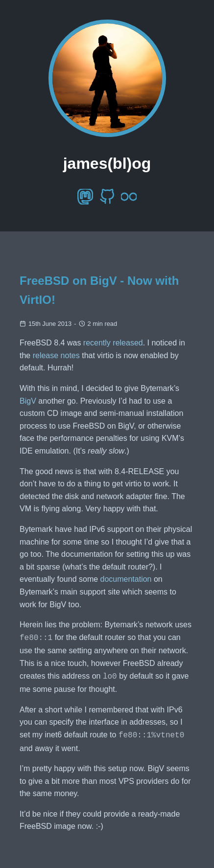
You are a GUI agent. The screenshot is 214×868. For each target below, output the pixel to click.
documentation (126, 579)
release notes (56, 355)
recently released (113, 343)
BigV (28, 401)
